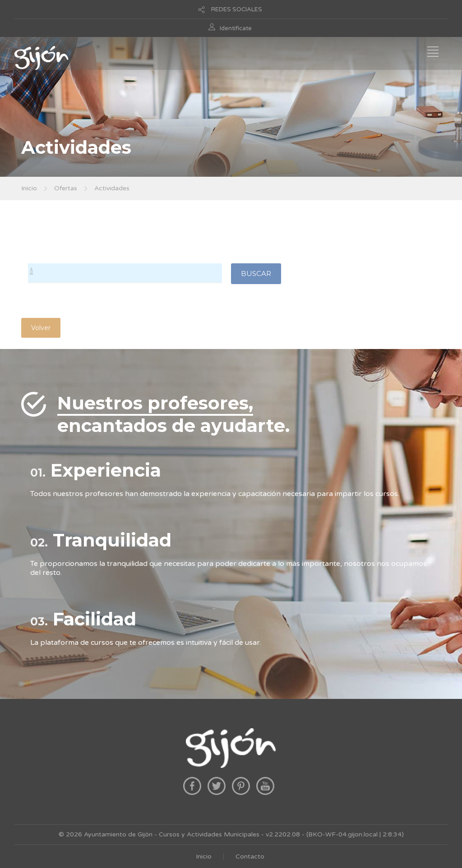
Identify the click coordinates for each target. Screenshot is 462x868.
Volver (41, 328)
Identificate (236, 28)
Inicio (29, 188)
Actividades (112, 188)
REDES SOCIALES (237, 9)
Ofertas (66, 188)
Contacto (250, 857)
